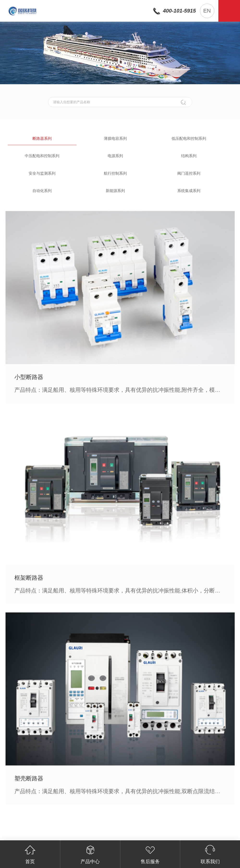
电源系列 (115, 156)
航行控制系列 (115, 173)
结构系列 (189, 156)
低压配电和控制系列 (189, 138)
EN (207, 11)
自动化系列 (42, 191)
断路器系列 (42, 138)
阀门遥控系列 (189, 173)
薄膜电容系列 (115, 138)
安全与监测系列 (42, 173)
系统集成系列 (189, 191)
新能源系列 (115, 191)
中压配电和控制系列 (42, 156)
